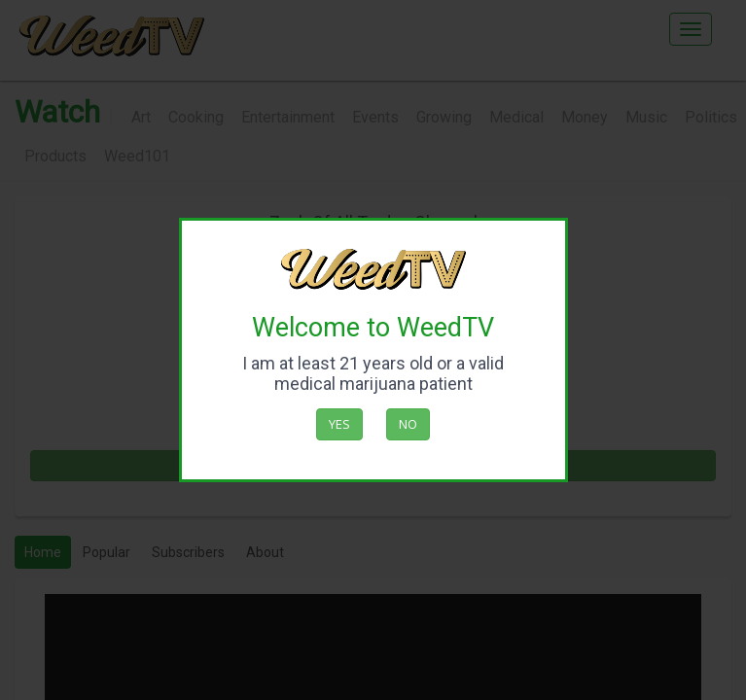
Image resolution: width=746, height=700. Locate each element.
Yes (339, 424)
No (408, 424)
